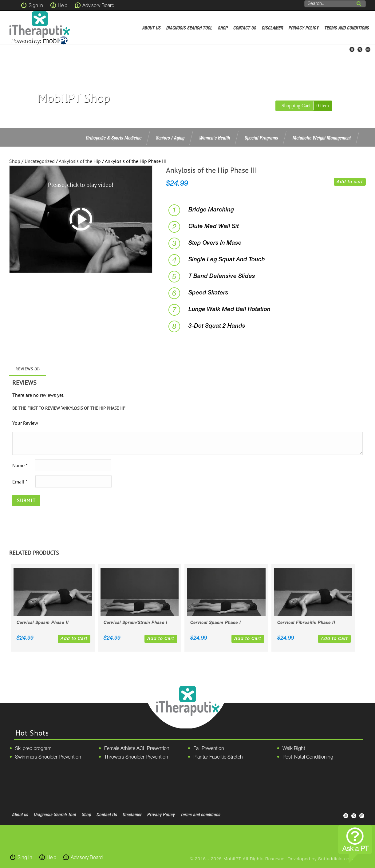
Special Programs (261, 138)
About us (152, 28)
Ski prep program (33, 749)
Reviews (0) (28, 369)
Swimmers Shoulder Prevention (48, 757)
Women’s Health (215, 138)
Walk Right (294, 749)
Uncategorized (40, 161)
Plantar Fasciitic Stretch (218, 757)
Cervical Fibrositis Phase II (306, 623)
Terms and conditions (347, 28)
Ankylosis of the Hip (80, 161)
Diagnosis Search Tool (189, 28)
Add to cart (350, 182)
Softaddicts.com (336, 859)
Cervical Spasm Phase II (43, 623)
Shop (223, 28)
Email (20, 481)
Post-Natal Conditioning (308, 757)
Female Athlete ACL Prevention (137, 749)
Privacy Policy (304, 28)
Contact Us (245, 28)
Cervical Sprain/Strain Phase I (136, 623)
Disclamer (272, 28)
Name (20, 465)
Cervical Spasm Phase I (216, 623)
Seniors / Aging (170, 138)
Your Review (25, 423)
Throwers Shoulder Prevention (136, 757)
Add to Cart (74, 639)
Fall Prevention (209, 749)
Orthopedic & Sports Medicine (114, 138)
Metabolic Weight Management (322, 138)
